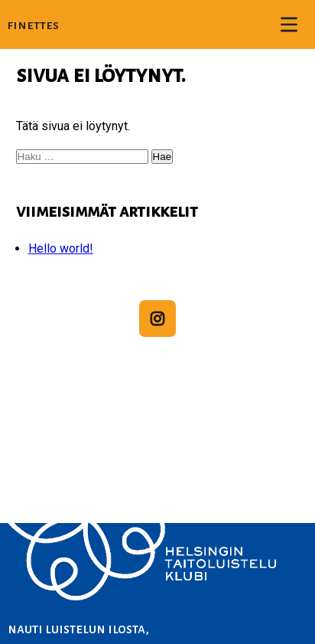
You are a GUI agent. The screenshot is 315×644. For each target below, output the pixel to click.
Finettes (33, 25)
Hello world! (61, 248)
